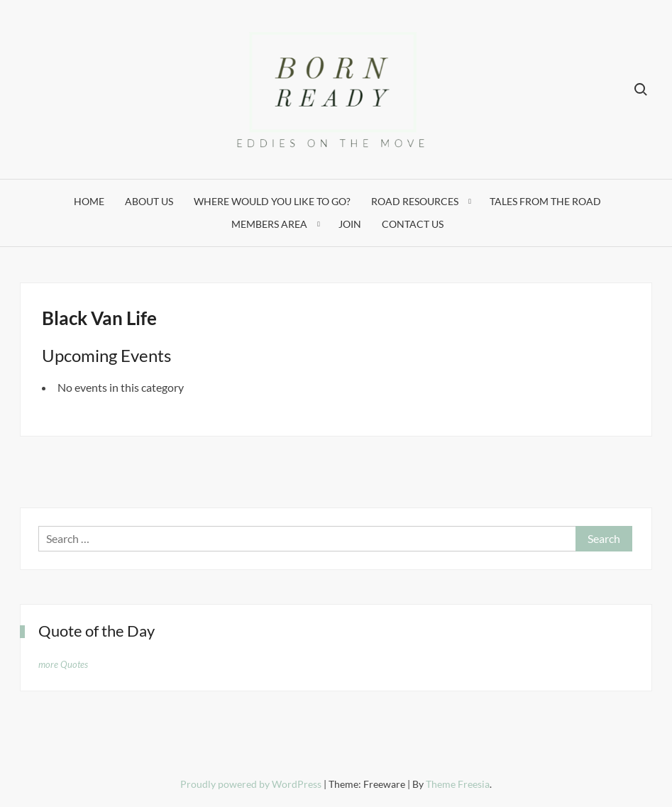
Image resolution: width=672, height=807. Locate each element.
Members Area (269, 224)
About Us (149, 201)
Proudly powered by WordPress (252, 784)
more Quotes (63, 664)
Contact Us (413, 224)
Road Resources (415, 201)
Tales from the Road (545, 201)
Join (350, 224)
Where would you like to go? (272, 201)
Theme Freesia (458, 784)
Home (89, 201)
